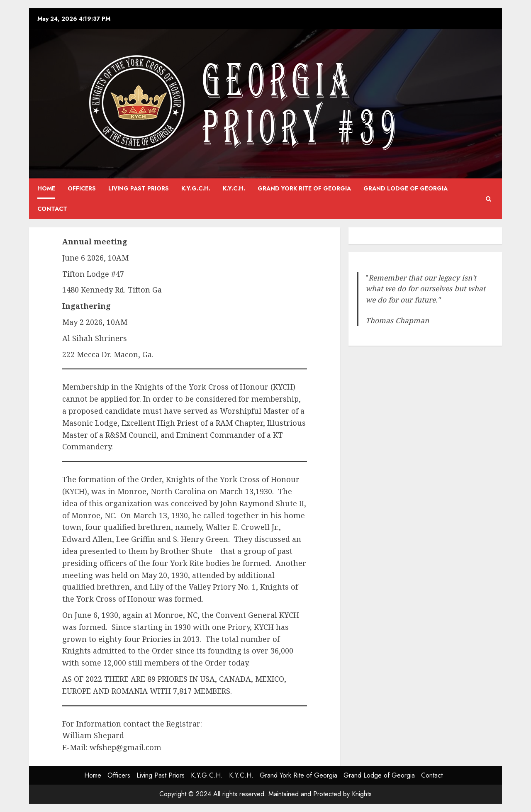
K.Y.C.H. (234, 188)
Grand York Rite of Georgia (304, 188)
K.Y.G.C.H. (196, 188)
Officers (82, 188)
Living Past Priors (139, 188)
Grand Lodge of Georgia (406, 188)
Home (46, 188)
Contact (52, 209)
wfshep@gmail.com (125, 747)
